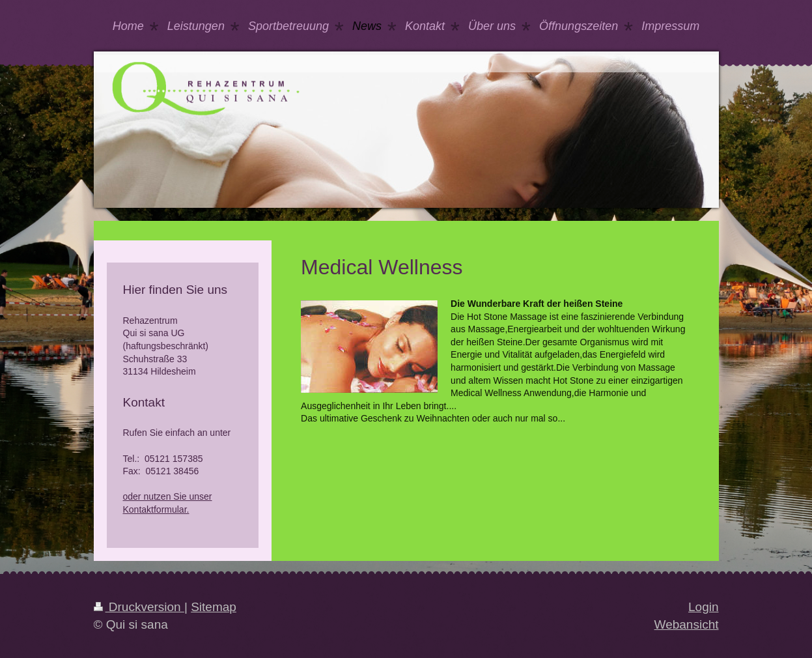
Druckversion (139, 607)
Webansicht (687, 624)
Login (704, 607)
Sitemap (214, 607)
